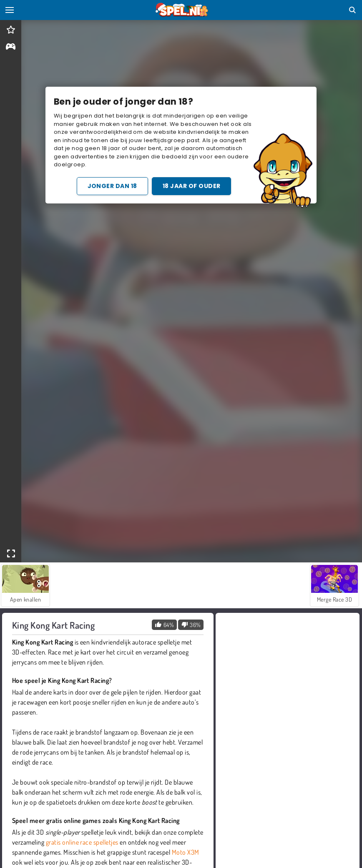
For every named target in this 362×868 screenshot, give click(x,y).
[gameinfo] (11, 47)
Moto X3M (186, 852)
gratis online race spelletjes (82, 842)
